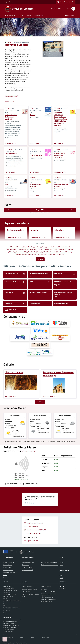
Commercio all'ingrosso (52, 247)
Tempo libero (19, 254)
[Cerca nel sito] (73, 9)
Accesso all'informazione (17, 247)
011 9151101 (12, 594)
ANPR (24, 597)
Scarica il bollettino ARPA (13, 484)
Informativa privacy (46, 587)
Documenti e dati (8, 565)
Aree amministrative (9, 562)
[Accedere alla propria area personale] (65, 2)
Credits (32, 637)
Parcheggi (39, 252)
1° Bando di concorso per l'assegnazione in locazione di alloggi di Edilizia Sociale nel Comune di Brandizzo (61, 119)
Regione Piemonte (9, 2)
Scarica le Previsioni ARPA (13, 441)
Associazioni (37, 247)
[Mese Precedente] (8, 209)
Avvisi (61, 565)
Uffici (5, 577)
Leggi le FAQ (44, 596)
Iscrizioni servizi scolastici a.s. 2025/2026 (60, 156)
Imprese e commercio (28, 570)
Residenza (69, 252)
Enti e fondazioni (8, 567)
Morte (29, 252)
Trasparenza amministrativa (30, 254)
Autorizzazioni (26, 565)
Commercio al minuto (64, 247)
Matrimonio (12, 252)
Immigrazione (70, 249)
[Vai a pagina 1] (31, 38)
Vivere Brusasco (39, 15)
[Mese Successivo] (72, 209)
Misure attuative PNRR (21, 252)
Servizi (29, 15)
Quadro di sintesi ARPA (30, 484)
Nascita (34, 252)
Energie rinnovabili (48, 249)
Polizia (44, 252)
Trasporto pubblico (42, 254)
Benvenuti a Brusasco (17, 45)
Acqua (25, 247)
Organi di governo (8, 570)
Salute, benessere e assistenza (49, 562)
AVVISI (34, 108)
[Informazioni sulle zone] (29, 451)
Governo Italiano (26, 592)
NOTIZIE (9, 42)
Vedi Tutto (40, 402)
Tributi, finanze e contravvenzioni (49, 566)
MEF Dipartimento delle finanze (30, 594)
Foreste (55, 249)
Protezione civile (61, 252)
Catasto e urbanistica (28, 567)
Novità (21, 15)
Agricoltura (31, 247)
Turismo (50, 254)
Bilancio (44, 247)
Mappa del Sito (46, 637)
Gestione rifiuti (62, 249)
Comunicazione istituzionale (25, 249)
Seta (7, 184)
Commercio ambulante (12, 249)
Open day (33, 115)
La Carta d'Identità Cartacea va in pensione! (11, 117)
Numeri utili (6, 613)
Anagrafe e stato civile (28, 562)
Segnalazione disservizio (47, 598)
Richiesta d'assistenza (47, 601)
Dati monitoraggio (8, 637)
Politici (5, 575)
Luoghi (61, 575)
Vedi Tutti (40, 259)
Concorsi (35, 249)
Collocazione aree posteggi (36, 185)
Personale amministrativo (10, 572)
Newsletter (63, 588)
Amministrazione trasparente (49, 594)
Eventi (61, 578)
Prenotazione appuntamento (48, 600)
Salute (63, 254)
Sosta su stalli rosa (36, 156)
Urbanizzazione (56, 254)
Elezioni (40, 249)
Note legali (44, 589)
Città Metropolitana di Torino (30, 589)
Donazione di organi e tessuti (61, 185)
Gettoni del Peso (11, 154)
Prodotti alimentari (52, 252)
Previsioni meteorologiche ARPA (34, 441)
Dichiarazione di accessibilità (48, 592)
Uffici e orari (6, 610)
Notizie (61, 562)
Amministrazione (10, 15)
